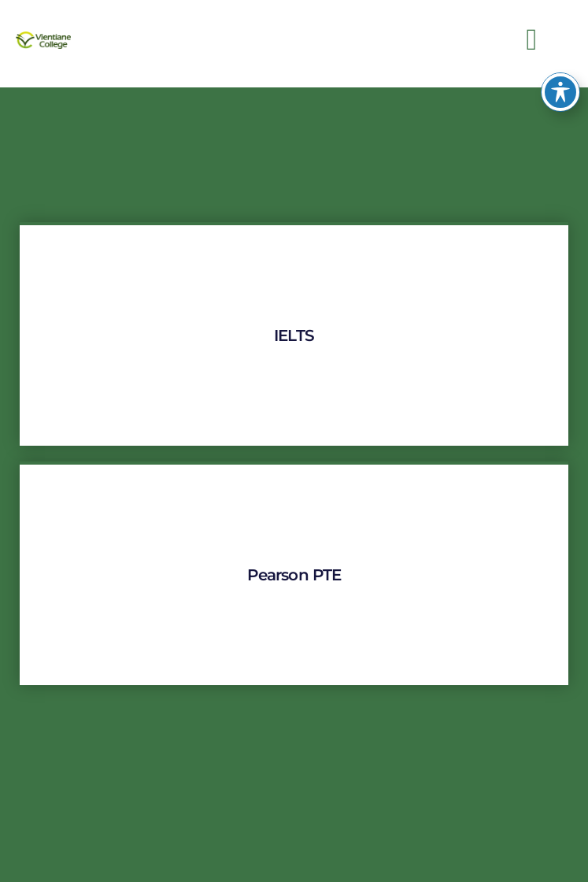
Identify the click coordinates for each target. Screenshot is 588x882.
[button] (532, 39)
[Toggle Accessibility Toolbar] (560, 76)
